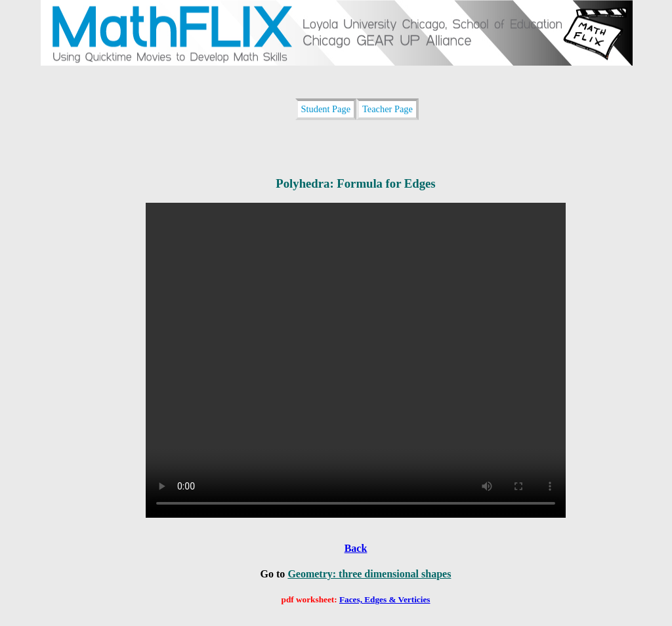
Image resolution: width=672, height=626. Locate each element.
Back (356, 548)
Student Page (326, 109)
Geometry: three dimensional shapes (369, 574)
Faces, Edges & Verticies (385, 599)
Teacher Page (388, 109)
